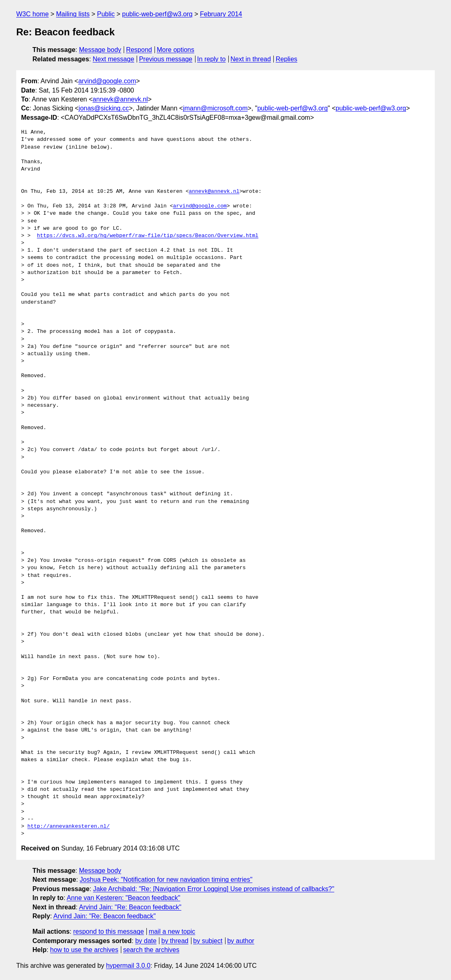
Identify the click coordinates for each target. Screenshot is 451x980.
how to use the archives (84, 950)
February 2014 (221, 14)
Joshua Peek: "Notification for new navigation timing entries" (166, 880)
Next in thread (251, 59)
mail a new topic (172, 931)
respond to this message (108, 931)
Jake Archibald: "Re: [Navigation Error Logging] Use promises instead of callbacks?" (214, 889)
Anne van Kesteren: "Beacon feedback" (123, 898)
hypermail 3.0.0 (128, 966)
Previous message (166, 59)
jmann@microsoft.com (215, 108)
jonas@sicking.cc (104, 108)
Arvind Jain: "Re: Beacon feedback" (130, 907)
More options (176, 50)
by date (146, 941)
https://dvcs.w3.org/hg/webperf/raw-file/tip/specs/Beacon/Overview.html (148, 236)
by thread (175, 941)
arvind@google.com (107, 81)
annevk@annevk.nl (120, 99)
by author (241, 941)
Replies (287, 59)
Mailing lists (73, 14)
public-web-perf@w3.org (157, 14)
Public (106, 14)
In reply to (211, 59)
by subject (208, 941)
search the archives (151, 950)
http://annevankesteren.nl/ (69, 827)
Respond (139, 50)
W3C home (32, 14)
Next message (114, 59)
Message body (100, 50)
